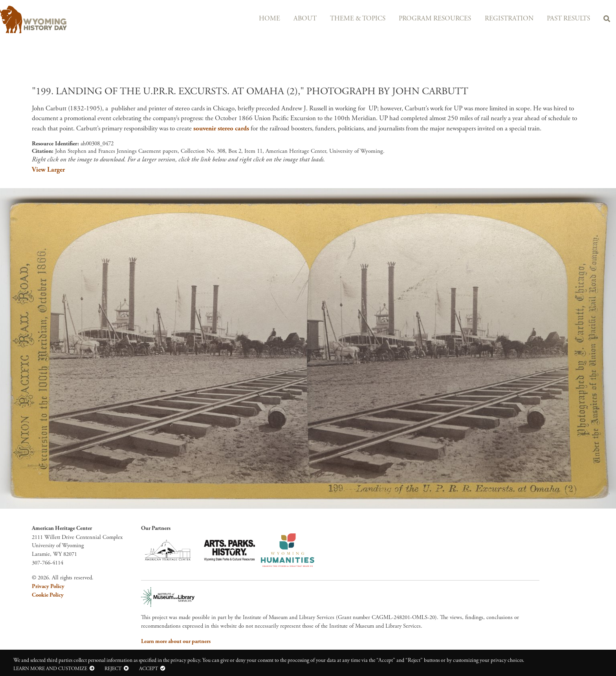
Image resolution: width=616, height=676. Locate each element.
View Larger (48, 170)
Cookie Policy (48, 595)
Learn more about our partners (176, 641)
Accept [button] (148, 669)
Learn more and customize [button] (50, 669)
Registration (505, 19)
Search (606, 20)
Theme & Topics (351, 19)
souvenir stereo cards (221, 128)
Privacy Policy (48, 586)
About (297, 19)
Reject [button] (113, 669)
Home (260, 19)
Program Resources (430, 19)
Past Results (566, 19)
